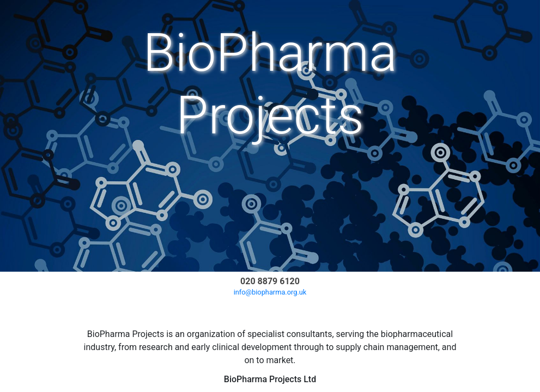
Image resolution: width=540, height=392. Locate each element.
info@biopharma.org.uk (270, 292)
